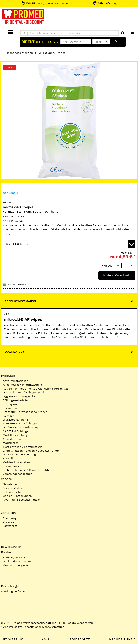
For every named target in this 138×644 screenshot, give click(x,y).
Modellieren (11, 443)
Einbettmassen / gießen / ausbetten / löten (32, 451)
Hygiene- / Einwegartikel (20, 396)
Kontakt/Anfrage (14, 557)
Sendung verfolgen (14, 591)
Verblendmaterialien (16, 462)
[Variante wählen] (69, 244)
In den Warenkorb (117, 275)
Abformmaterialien (16, 381)
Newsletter (10, 484)
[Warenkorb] (133, 32)
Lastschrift (10, 526)
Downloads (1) (16, 352)
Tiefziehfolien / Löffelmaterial (23, 447)
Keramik (8, 458)
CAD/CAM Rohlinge (16, 431)
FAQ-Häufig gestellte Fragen (22, 500)
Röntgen (9, 416)
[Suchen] (123, 33)
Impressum (13, 639)
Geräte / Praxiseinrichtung (21, 427)
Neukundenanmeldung (18, 561)
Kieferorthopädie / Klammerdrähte (26, 470)
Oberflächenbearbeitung (19, 454)
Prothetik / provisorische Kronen (25, 412)
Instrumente (11, 408)
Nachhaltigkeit (122, 639)
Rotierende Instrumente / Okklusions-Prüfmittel (35, 389)
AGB (45, 639)
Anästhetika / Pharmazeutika (22, 385)
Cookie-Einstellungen (17, 496)
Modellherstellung (15, 435)
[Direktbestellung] (116, 42)
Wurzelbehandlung (15, 420)
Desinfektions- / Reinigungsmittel (26, 392)
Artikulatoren (12, 439)
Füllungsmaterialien (16, 400)
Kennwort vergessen (17, 565)
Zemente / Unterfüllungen (21, 423)
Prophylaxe (10, 404)
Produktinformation (20, 301)
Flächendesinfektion (19, 53)
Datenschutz (78, 639)
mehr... (8, 234)
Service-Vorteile (14, 488)
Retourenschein (14, 492)
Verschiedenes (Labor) (18, 474)
